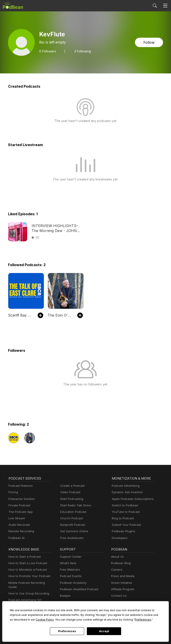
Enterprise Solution (21, 499)
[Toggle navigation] (165, 6)
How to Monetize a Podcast (26, 570)
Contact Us (118, 596)
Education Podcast (72, 512)
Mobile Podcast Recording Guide (30, 583)
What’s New (68, 563)
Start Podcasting (71, 499)
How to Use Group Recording (28, 589)
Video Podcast (70, 492)
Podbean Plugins (123, 531)
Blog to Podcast (122, 518)
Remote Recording (21, 531)
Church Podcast (71, 518)
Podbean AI (16, 538)
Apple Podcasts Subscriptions (131, 499)
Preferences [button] (97, 619)
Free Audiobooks (71, 538)
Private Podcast (19, 505)
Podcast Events (70, 576)
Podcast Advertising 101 (24, 596)
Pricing (13, 492)
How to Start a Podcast (23, 557)
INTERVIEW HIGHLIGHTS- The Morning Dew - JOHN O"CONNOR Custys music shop (57, 229)
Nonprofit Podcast (72, 525)
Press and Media (122, 576)
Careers (116, 570)
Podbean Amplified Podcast (78, 589)
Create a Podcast (71, 486)
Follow (149, 42)
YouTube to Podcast (125, 512)
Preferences (67, 631)
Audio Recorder (19, 525)
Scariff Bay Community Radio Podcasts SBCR (21, 315)
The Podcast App (20, 512)
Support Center (70, 557)
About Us (117, 557)
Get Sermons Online (73, 531)
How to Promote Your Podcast (28, 576)
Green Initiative (121, 583)
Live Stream (16, 518)
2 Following (81, 51)
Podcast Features (20, 486)
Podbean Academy (72, 583)
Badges (65, 596)
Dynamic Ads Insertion (126, 492)
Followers (47, 51)
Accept (104, 631)
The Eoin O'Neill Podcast (60, 315)
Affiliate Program (122, 589)
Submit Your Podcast (125, 525)
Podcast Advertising (125, 486)
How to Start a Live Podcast (27, 563)
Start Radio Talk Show (75, 505)
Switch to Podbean (124, 505)
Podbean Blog (120, 563)
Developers (119, 538)
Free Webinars (69, 570)
